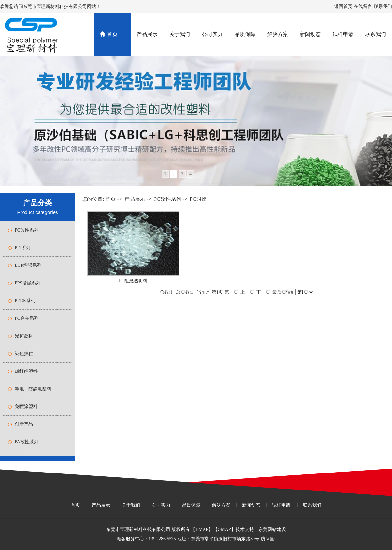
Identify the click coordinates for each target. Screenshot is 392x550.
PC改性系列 (27, 230)
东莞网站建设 (272, 530)
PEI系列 (23, 248)
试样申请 (343, 34)
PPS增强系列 (28, 283)
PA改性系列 (27, 442)
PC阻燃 (198, 199)
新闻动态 (310, 34)
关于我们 (180, 34)
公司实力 (212, 34)
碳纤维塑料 (26, 371)
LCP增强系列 (28, 265)
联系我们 (383, 6)
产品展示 (147, 34)
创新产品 (24, 424)
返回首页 (343, 6)
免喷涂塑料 (26, 407)
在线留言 (363, 6)
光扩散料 (24, 336)
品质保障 (245, 34)
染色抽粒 (24, 354)
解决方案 (278, 34)
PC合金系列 (27, 318)
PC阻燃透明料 (133, 281)
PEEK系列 (25, 301)
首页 (112, 34)
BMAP (202, 530)
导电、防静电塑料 (33, 389)
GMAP (224, 530)
